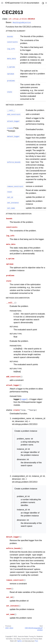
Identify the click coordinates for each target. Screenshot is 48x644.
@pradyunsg (29, 641)
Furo (36, 641)
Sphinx (19, 641)
